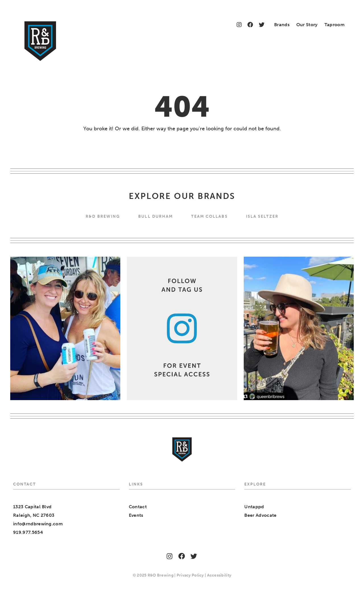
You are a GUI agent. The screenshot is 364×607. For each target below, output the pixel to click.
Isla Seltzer (262, 216)
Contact (138, 507)
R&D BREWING (103, 216)
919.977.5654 (28, 532)
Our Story (307, 25)
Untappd (254, 507)
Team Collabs (209, 216)
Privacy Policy (190, 575)
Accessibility (219, 575)
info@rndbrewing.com (38, 524)
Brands (282, 25)
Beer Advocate (260, 515)
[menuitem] (282, 25)
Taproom (335, 25)
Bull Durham (156, 216)
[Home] (40, 41)
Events (136, 515)
